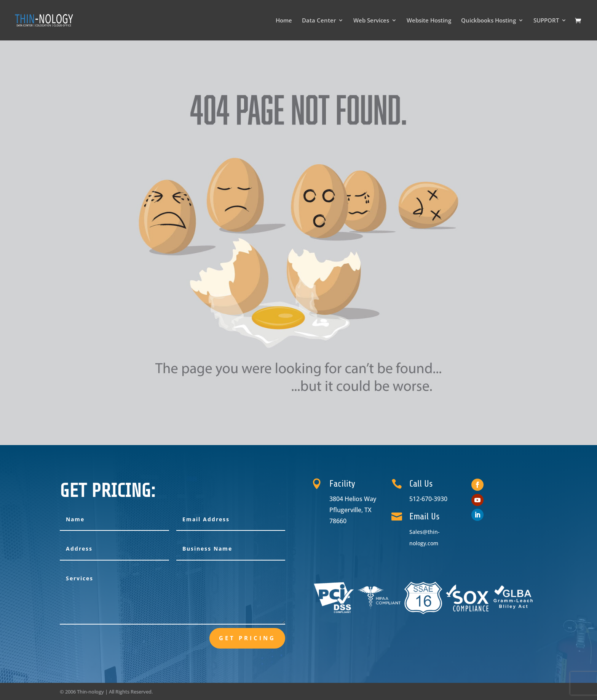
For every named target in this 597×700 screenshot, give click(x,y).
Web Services (371, 21)
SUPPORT (546, 21)
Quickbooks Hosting (488, 21)
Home (284, 21)
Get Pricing (247, 638)
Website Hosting (429, 21)
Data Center (319, 21)
